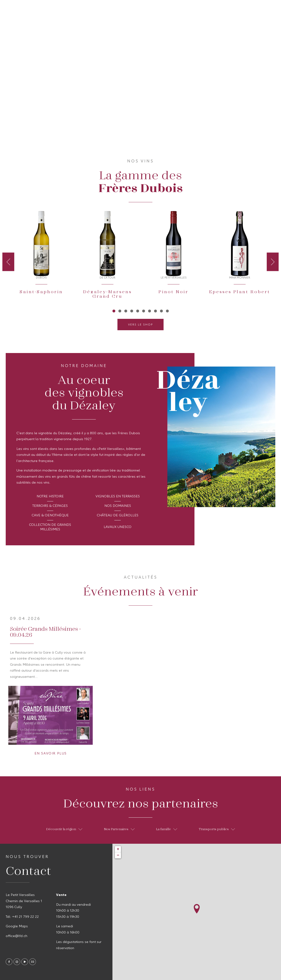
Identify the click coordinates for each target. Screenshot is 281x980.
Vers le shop (140, 325)
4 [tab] (132, 311)
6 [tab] (143, 311)
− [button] (118, 855)
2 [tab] (120, 311)
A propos (20, 9)
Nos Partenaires (119, 829)
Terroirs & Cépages (50, 506)
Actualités (78, 9)
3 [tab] (126, 311)
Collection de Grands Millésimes (50, 527)
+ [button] (118, 849)
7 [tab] (149, 311)
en (271, 8)
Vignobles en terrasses (118, 496)
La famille (167, 829)
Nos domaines (118, 506)
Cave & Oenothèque (50, 515)
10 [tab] (167, 311)
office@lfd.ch (17, 936)
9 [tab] (161, 311)
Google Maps (17, 926)
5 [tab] (138, 311)
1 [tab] (114, 311)
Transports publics (217, 829)
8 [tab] (155, 311)
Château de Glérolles (118, 515)
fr (255, 8)
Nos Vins (48, 9)
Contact (108, 9)
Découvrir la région (64, 829)
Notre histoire (50, 496)
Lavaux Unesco (118, 527)
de (263, 8)
